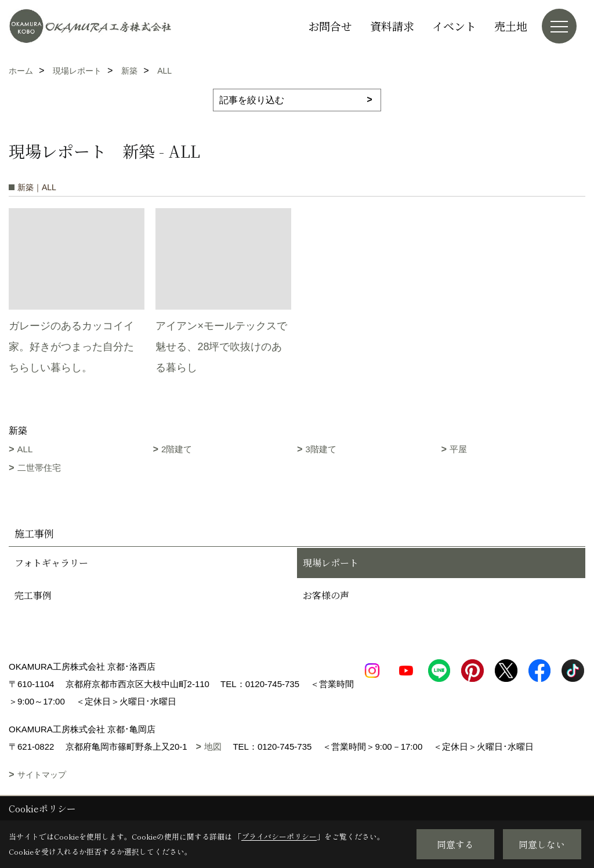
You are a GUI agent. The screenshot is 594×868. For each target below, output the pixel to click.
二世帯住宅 (39, 468)
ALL (25, 449)
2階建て (177, 449)
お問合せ (330, 26)
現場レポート (331, 563)
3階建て (321, 449)
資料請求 (392, 26)
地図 (213, 747)
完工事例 (33, 595)
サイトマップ (42, 775)
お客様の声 (326, 595)
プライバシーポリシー (279, 836)
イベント (454, 26)
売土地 (511, 26)
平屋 (458, 449)
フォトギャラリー (51, 563)
